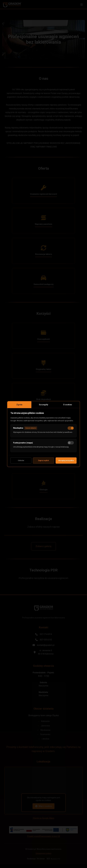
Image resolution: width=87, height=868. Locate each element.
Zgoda (19, 403)
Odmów (21, 462)
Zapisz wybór (43, 462)
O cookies (68, 403)
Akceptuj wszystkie (66, 462)
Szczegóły (43, 403)
